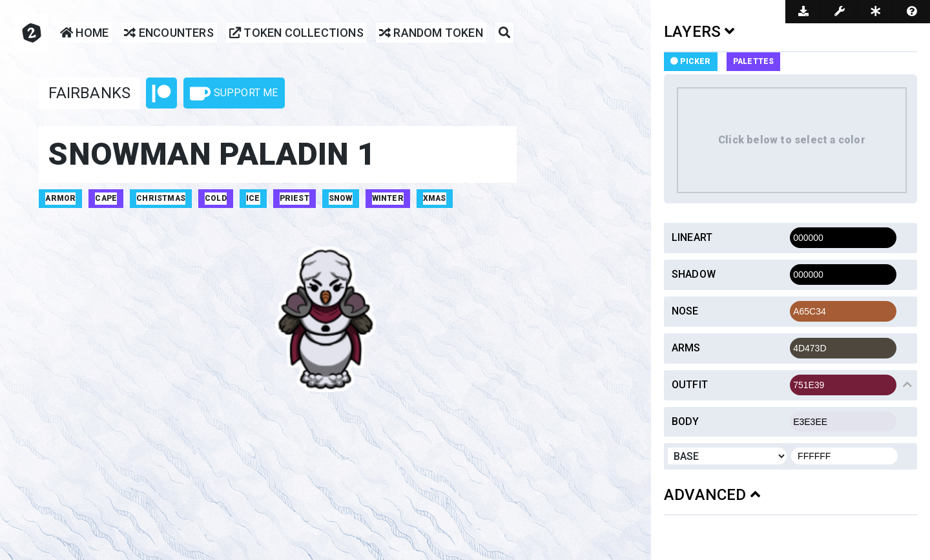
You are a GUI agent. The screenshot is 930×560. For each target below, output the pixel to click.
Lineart (692, 237)
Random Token (431, 33)
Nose (685, 311)
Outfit (690, 385)
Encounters (169, 33)
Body (686, 421)
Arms (686, 348)
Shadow (694, 274)
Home (84, 33)
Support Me (234, 94)
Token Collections (296, 33)
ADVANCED (712, 495)
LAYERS (699, 32)
